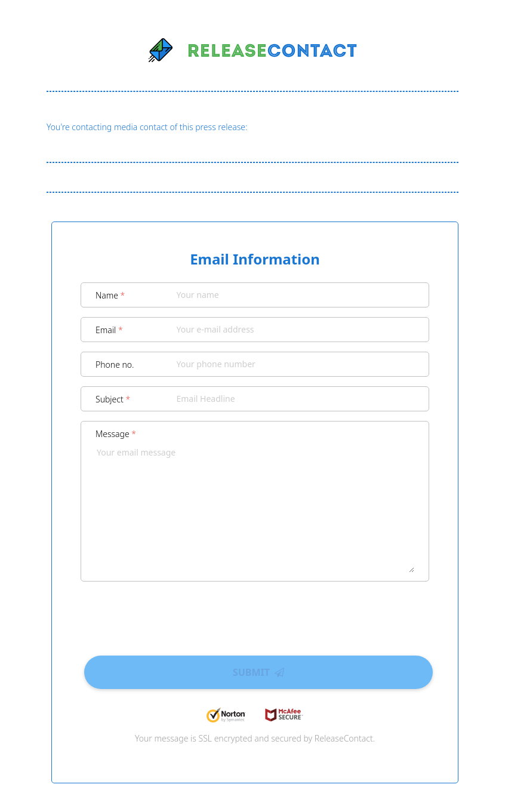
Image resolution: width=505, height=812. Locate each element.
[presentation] (255, 614)
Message (116, 434)
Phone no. (115, 365)
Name (110, 295)
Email (109, 330)
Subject (113, 399)
